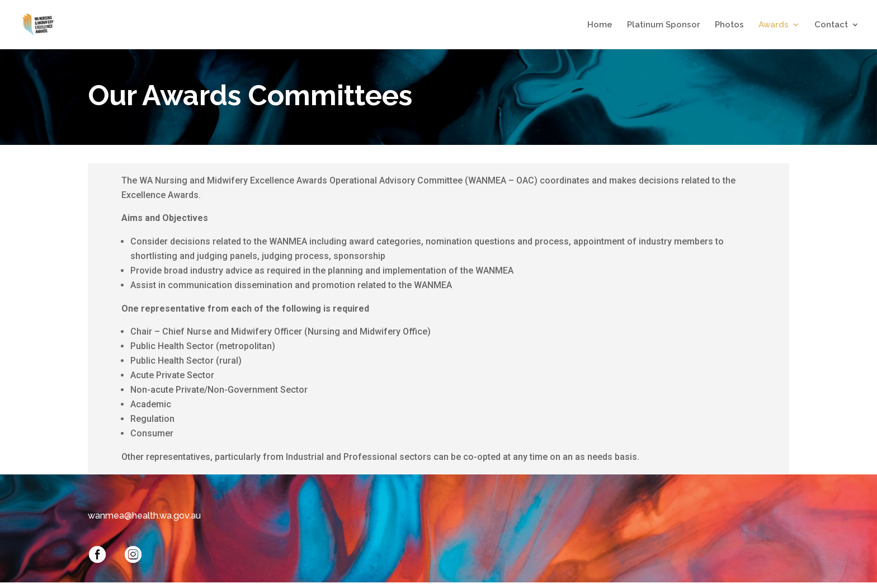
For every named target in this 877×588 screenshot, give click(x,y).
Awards (774, 25)
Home (600, 25)
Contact (831, 25)
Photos (729, 25)
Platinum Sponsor (664, 25)
